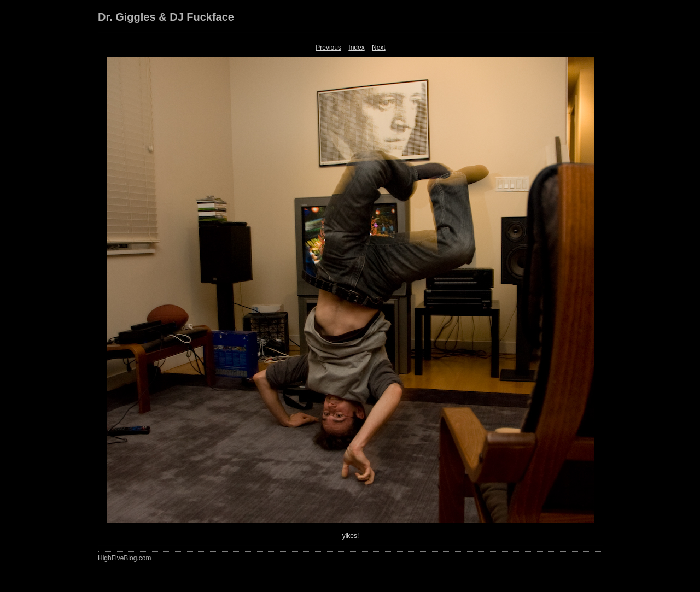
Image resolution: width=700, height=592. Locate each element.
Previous (328, 48)
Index (356, 48)
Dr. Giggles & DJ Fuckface (166, 17)
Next (379, 48)
